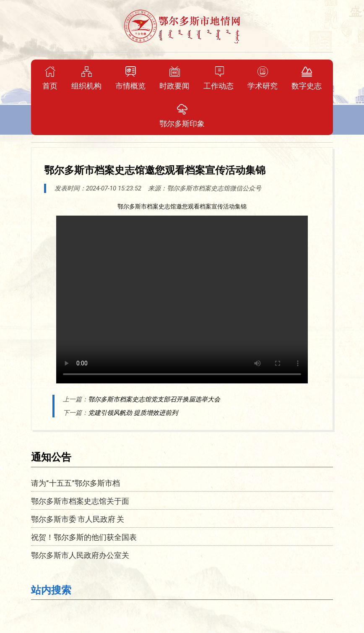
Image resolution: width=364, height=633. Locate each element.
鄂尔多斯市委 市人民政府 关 (78, 519)
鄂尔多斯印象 (182, 116)
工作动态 (218, 78)
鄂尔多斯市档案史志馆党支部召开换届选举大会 (154, 399)
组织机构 (86, 78)
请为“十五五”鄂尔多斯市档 (75, 483)
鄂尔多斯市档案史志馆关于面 (80, 501)
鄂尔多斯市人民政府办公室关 (80, 555)
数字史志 (307, 78)
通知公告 (51, 457)
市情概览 (130, 78)
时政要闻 (174, 78)
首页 (50, 78)
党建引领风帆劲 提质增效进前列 (133, 413)
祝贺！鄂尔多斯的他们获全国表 (84, 537)
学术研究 (263, 78)
